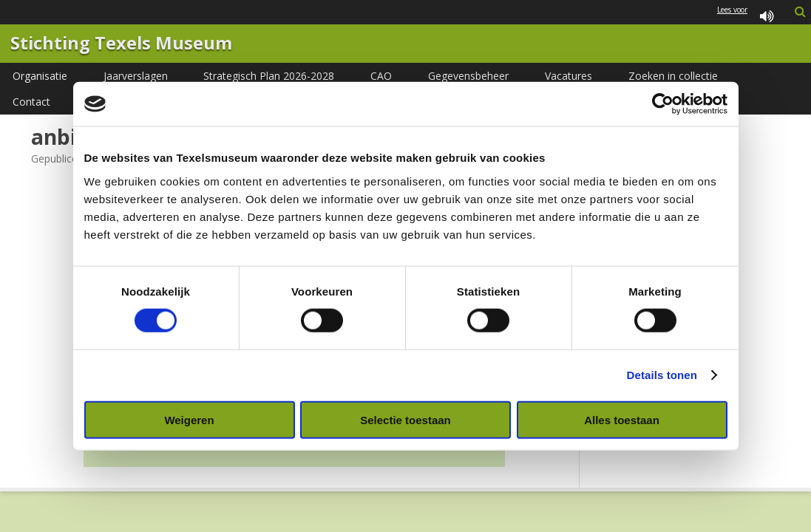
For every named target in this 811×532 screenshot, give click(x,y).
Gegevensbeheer (468, 76)
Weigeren (189, 419)
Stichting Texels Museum (121, 44)
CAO (381, 76)
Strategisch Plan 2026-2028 (269, 76)
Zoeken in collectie (673, 76)
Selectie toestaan (405, 419)
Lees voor (748, 17)
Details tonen (662, 375)
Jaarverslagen (136, 76)
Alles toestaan (622, 419)
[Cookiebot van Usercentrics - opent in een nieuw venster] (663, 104)
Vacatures (569, 76)
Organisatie (40, 76)
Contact (31, 102)
